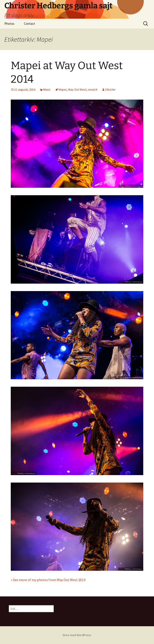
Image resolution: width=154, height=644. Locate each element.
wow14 (93, 89)
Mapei (63, 89)
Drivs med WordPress (77, 635)
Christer (110, 89)
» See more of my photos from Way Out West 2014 (48, 580)
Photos (9, 24)
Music (47, 89)
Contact (30, 24)
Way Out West (77, 89)
